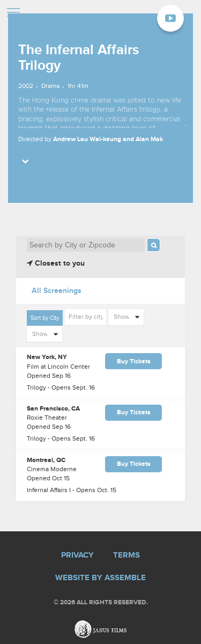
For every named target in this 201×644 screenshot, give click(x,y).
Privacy (77, 555)
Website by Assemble (100, 578)
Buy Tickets (134, 361)
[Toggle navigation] (13, 13)
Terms (126, 555)
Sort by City (45, 318)
